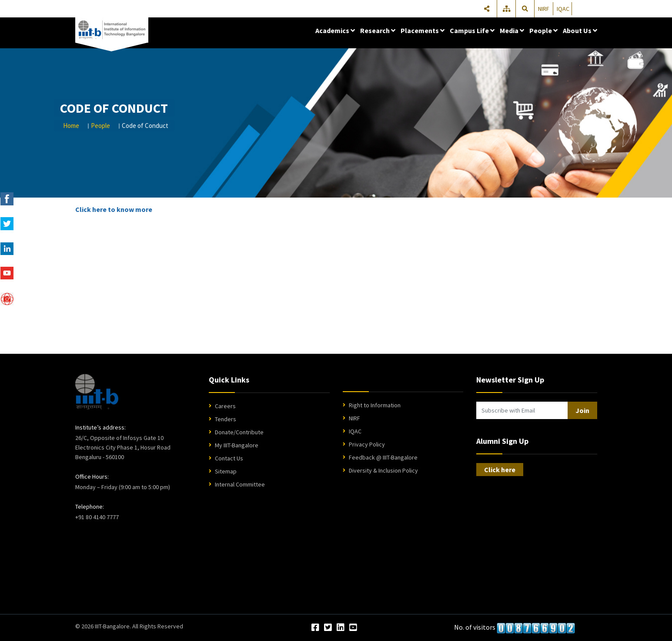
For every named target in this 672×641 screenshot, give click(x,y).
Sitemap (226, 471)
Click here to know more (114, 209)
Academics (335, 30)
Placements (423, 30)
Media (512, 30)
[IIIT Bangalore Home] (97, 392)
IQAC (563, 9)
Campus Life (472, 30)
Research (378, 30)
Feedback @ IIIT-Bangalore (383, 457)
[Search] (525, 9)
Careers (225, 406)
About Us (580, 30)
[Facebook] (315, 628)
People (543, 30)
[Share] (487, 9)
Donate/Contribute (239, 432)
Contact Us (229, 458)
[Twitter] (328, 628)
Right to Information (375, 405)
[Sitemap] (507, 9)
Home (71, 126)
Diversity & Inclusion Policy (383, 470)
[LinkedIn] (341, 628)
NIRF (544, 9)
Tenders (226, 419)
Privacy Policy (367, 444)
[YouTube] (353, 628)
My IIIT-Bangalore (237, 445)
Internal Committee (240, 484)
